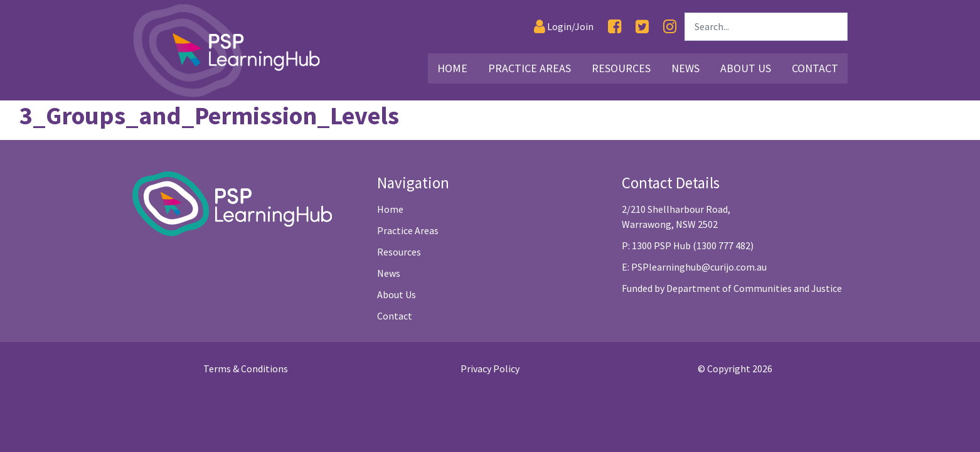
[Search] (766, 27)
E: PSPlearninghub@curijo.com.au (694, 267)
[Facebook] (615, 27)
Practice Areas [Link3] (530, 68)
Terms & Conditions (246, 369)
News (389, 273)
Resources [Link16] (621, 68)
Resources (399, 252)
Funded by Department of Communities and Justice (732, 288)
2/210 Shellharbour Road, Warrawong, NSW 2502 (676, 217)
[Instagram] (670, 27)
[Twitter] (642, 27)
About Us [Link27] (746, 68)
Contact (395, 316)
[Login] (564, 27)
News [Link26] (685, 68)
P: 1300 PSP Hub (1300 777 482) (688, 245)
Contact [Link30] (815, 68)
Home (390, 209)
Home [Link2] (452, 68)
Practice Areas (408, 230)
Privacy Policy (490, 369)
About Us (397, 294)
